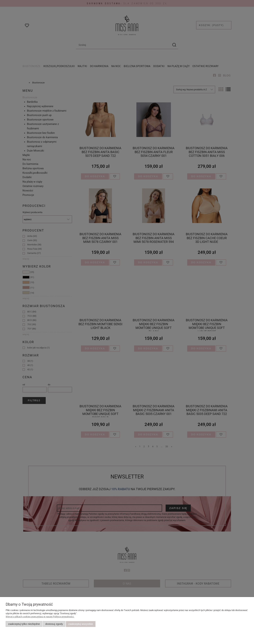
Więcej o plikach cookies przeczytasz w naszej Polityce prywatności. (40, 617)
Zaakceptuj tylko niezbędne (24, 624)
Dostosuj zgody (54, 624)
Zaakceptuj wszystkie (81, 624)
